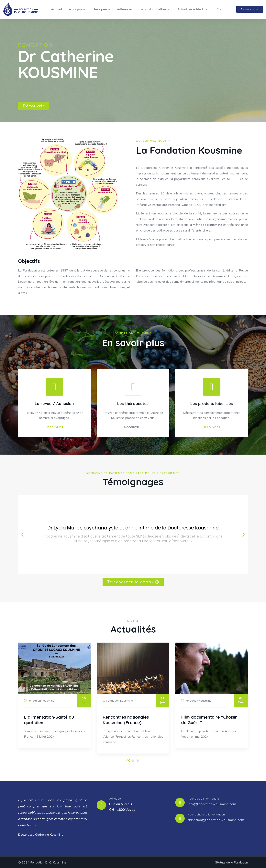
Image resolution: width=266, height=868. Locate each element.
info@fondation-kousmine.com (212, 804)
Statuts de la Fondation (232, 862)
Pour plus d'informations (204, 798)
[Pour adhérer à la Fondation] (180, 818)
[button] (23, 534)
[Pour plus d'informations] (180, 802)
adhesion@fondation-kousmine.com (216, 820)
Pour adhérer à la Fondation (206, 814)
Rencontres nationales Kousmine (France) (126, 720)
